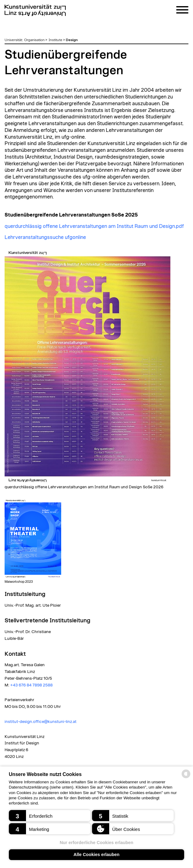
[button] (50, 816)
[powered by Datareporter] (186, 778)
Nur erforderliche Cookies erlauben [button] (96, 843)
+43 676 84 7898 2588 (31, 685)
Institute (56, 40)
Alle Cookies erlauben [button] (96, 855)
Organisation (34, 40)
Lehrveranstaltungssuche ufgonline (45, 237)
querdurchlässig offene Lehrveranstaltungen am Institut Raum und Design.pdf (94, 226)
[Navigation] (182, 11)
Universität (13, 40)
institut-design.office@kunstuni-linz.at (41, 722)
